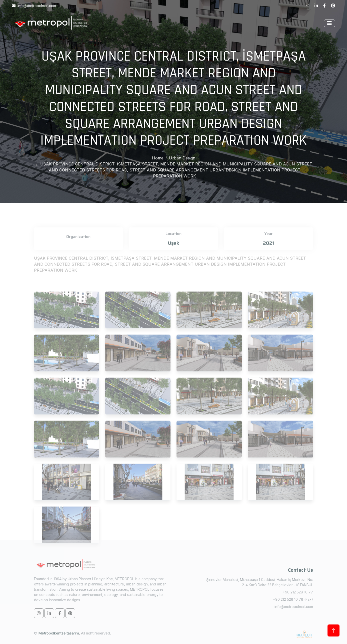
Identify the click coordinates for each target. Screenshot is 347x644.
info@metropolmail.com (294, 607)
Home (158, 158)
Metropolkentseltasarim (59, 633)
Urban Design (182, 158)
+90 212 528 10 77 (298, 592)
